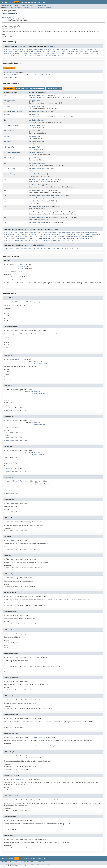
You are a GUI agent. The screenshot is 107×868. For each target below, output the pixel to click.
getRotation (96, 235)
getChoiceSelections (37, 125)
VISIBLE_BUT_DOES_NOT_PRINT (46, 55)
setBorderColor (88, 236)
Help (44, 2)
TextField (8, 75)
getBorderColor (65, 233)
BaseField (12, 28)
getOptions (75, 235)
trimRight (76, 240)
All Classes (42, 5)
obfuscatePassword (36, 169)
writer (61, 55)
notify (43, 249)
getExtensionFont (36, 142)
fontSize (88, 52)
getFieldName (15, 235)
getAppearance (34, 101)
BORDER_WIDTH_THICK (52, 50)
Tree (26, 2)
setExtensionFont (36, 206)
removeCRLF (33, 174)
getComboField (34, 131)
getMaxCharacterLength (61, 235)
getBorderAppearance (50, 233)
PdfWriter (16, 75)
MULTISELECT (52, 53)
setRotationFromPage (22, 240)
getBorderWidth (91, 233)
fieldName (61, 52)
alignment (8, 50)
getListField (34, 147)
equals (12, 249)
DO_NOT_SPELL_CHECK (43, 52)
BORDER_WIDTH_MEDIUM (35, 50)
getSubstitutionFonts (37, 152)
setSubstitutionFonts (37, 217)
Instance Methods (37, 88)
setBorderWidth (23, 238)
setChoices (33, 185)
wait (66, 249)
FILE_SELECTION (72, 52)
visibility (22, 55)
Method (26, 8)
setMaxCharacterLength (75, 238)
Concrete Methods (54, 88)
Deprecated (32, 2)
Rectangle (31, 75)
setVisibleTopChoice (37, 223)
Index (39, 2)
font (81, 52)
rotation (94, 53)
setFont (51, 238)
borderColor (81, 50)
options (61, 53)
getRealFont (86, 235)
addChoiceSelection (36, 95)
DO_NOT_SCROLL (29, 52)
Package (11, 2)
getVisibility (28, 236)
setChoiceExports (36, 179)
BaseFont (7, 142)
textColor (13, 55)
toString (60, 249)
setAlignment (59, 236)
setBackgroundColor (73, 236)
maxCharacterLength (29, 53)
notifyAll (51, 249)
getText (7, 236)
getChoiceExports (36, 106)
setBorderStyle (10, 238)
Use (22, 2)
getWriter (39, 236)
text (5, 55)
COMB (20, 52)
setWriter (67, 240)
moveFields (48, 236)
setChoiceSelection (36, 190)
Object (42, 245)
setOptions (90, 238)
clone (6, 249)
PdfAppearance (9, 101)
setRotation (8, 240)
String (42, 75)
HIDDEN (95, 52)
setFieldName (42, 238)
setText (35, 240)
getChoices (33, 115)
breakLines (8, 233)
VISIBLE (31, 55)
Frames (24, 5)
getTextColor (16, 236)
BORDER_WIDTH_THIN (68, 50)
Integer (15, 125)
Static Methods (22, 88)
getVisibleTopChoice (37, 163)
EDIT (54, 52)
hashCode (36, 249)
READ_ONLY (77, 53)
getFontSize (34, 235)
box (16, 52)
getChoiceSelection (36, 120)
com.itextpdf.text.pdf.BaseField (15, 19)
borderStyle (92, 50)
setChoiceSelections (37, 196)
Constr (20, 8)
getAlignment (19, 233)
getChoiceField (35, 112)
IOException (37, 361)
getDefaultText (35, 136)
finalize (19, 249)
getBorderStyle (78, 233)
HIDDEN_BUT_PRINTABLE (12, 53)
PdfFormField (17, 112)
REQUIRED (86, 53)
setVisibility (56, 240)
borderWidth (8, 52)
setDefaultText (35, 201)
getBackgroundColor (33, 233)
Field (15, 8)
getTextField (34, 158)
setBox (33, 238)
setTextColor (44, 240)
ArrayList (8, 125)
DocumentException (40, 363)
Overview (4, 2)
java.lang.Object (8, 17)
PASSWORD (69, 53)
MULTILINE (42, 53)
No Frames (31, 5)
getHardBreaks (45, 235)
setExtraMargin (35, 212)
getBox (6, 235)
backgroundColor (19, 50)
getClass (28, 249)
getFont (25, 235)
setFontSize (60, 238)
